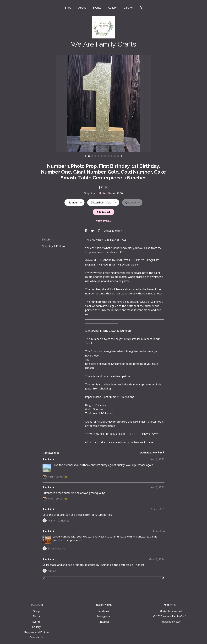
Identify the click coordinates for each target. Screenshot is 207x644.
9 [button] (115, 156)
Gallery (112, 8)
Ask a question (113, 231)
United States (107, 193)
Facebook (103, 611)
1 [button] (89, 156)
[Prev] (44, 579)
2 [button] (92, 156)
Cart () (128, 8)
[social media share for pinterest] (99, 231)
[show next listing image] (122, 156)
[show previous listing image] (85, 156)
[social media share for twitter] (93, 231)
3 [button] (95, 156)
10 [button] (118, 156)
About (82, 8)
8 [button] (112, 156)
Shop (68, 8)
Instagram (103, 616)
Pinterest (103, 622)
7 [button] (108, 156)
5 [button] (102, 156)
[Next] (163, 578)
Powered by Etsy (171, 622)
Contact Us (36, 637)
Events (97, 8)
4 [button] (99, 156)
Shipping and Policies (36, 632)
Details (48, 240)
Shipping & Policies (54, 246)
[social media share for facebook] (86, 231)
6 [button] (105, 156)
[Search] (141, 8)
